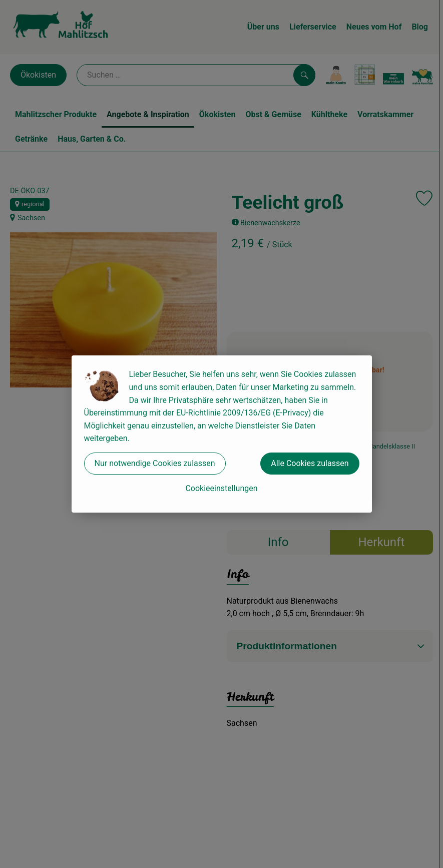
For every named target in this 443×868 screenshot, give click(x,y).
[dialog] (221, 434)
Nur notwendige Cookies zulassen (155, 463)
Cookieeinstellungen (221, 488)
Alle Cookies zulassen (310, 463)
